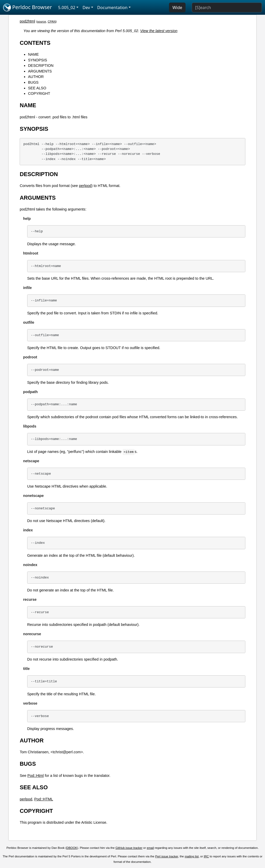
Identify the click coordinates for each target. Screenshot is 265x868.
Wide (177, 8)
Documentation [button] (112, 8)
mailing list (192, 856)
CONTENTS (35, 43)
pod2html (27, 21)
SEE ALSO (37, 88)
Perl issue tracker (167, 856)
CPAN (52, 21)
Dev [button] (86, 8)
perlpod (85, 186)
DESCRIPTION (41, 66)
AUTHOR (36, 77)
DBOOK (72, 848)
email (150, 848)
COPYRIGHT (39, 93)
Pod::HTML (44, 799)
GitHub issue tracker (129, 848)
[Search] (227, 8)
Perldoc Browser (28, 8)
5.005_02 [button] (67, 8)
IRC (206, 856)
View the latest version (159, 31)
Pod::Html (36, 776)
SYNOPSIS (38, 60)
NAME (33, 54)
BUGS (33, 82)
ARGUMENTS (40, 71)
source (42, 21)
